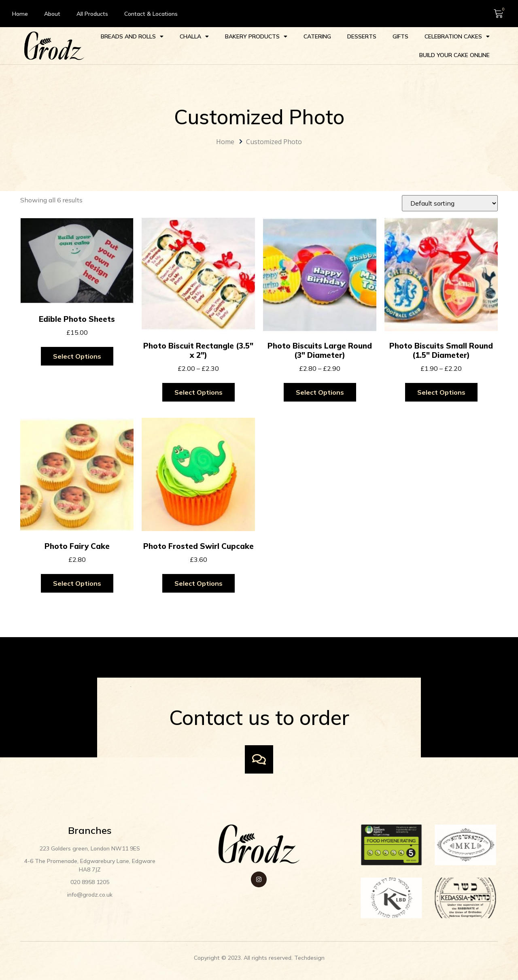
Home (20, 14)
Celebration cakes (457, 36)
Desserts (362, 36)
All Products (92, 14)
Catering (317, 36)
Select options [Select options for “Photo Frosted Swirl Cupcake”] (198, 583)
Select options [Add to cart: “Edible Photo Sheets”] (77, 356)
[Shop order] (450, 203)
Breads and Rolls (132, 36)
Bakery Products (256, 36)
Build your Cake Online (454, 55)
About (52, 14)
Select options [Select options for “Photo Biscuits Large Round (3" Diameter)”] (320, 392)
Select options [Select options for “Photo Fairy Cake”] (77, 583)
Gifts (400, 36)
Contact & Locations (151, 14)
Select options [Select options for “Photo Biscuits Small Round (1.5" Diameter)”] (441, 392)
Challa (194, 36)
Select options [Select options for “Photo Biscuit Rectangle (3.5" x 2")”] (198, 392)
